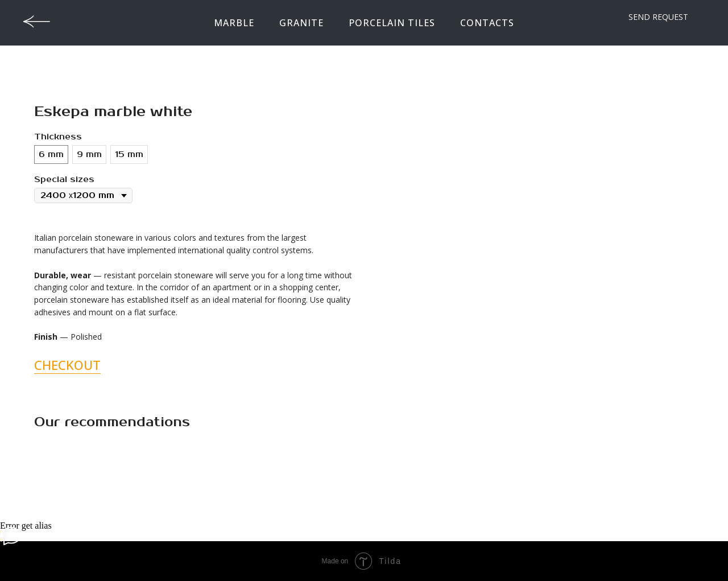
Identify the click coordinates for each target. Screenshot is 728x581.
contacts (487, 23)
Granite (301, 23)
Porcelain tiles (392, 23)
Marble (234, 23)
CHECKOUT (67, 365)
